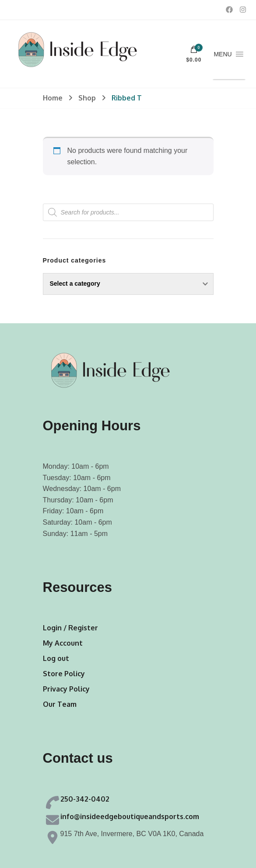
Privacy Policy (66, 689)
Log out (56, 658)
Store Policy (64, 674)
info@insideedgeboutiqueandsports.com (130, 816)
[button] (223, 54)
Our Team (60, 704)
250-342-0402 (85, 799)
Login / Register (70, 628)
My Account (63, 643)
